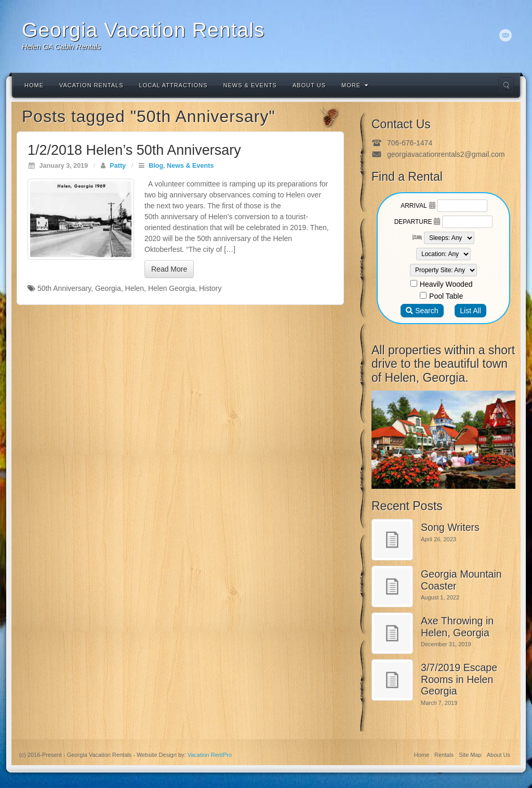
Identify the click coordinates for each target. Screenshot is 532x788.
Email (506, 35)
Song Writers (450, 527)
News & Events (250, 85)
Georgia (108, 288)
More (355, 85)
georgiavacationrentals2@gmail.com (446, 154)
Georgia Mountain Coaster (461, 580)
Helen (135, 288)
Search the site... (506, 85)
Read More (169, 269)
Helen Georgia (171, 288)
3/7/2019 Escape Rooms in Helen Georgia (459, 679)
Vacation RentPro (210, 755)
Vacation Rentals (91, 85)
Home (34, 85)
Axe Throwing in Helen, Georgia (457, 627)
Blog (156, 166)
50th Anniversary (64, 288)
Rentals (444, 755)
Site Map (470, 755)
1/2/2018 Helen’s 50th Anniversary (134, 150)
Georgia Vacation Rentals (143, 30)
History (210, 288)
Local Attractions (174, 85)
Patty (118, 166)
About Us (309, 85)
